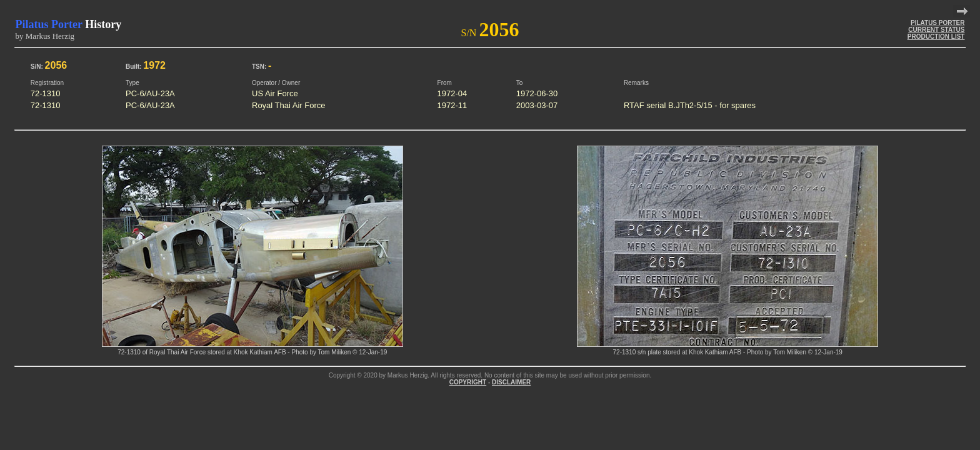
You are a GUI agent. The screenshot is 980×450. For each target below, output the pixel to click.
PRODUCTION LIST (936, 37)
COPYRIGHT (468, 382)
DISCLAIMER (511, 382)
